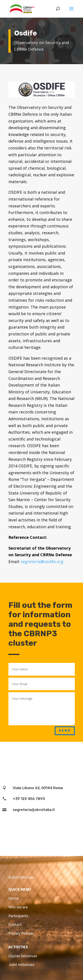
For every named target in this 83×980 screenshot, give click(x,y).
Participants (18, 916)
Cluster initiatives (23, 956)
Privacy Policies (21, 933)
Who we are (18, 907)
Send (65, 731)
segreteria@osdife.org (42, 562)
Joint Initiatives (21, 964)
